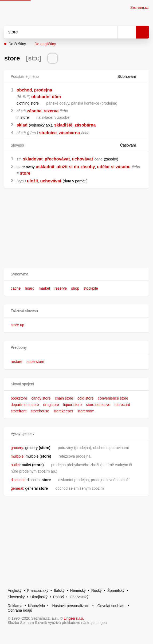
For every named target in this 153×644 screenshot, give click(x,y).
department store (25, 405)
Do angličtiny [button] (45, 44)
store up (17, 325)
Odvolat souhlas (111, 606)
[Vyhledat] (55, 32)
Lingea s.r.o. (74, 618)
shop (75, 288)
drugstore (51, 405)
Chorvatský (79, 597)
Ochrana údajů (20, 610)
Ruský (97, 591)
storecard (122, 405)
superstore (35, 362)
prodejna (43, 90)
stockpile (91, 288)
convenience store (113, 398)
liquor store (72, 405)
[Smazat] (112, 32)
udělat (103, 167)
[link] (19, 173)
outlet (15, 465)
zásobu (123, 167)
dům (56, 97)
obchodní (41, 97)
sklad (22, 125)
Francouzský (38, 591)
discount (18, 480)
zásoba (34, 111)
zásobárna (85, 125)
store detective (98, 405)
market (44, 288)
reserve (61, 288)
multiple (17, 456)
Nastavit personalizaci (70, 606)
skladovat (33, 159)
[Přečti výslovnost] (53, 58)
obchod (24, 90)
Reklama (15, 606)
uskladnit (45, 167)
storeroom (86, 411)
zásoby (88, 167)
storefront (19, 411)
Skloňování (130, 76)
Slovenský (16, 597)
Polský (59, 597)
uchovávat (82, 159)
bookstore (19, 398)
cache (16, 288)
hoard (30, 288)
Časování (131, 145)
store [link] (25, 173)
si (71, 167)
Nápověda (37, 606)
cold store (86, 398)
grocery (17, 448)
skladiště (63, 125)
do (77, 167)
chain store (64, 398)
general (17, 488)
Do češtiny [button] (17, 44)
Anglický (15, 591)
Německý (78, 591)
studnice (48, 133)
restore (17, 362)
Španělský (116, 591)
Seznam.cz (140, 7)
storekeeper (63, 411)
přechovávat (57, 159)
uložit (62, 167)
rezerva (51, 111)
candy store (41, 398)
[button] (76, 274)
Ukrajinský (39, 597)
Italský (59, 591)
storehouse (40, 411)
